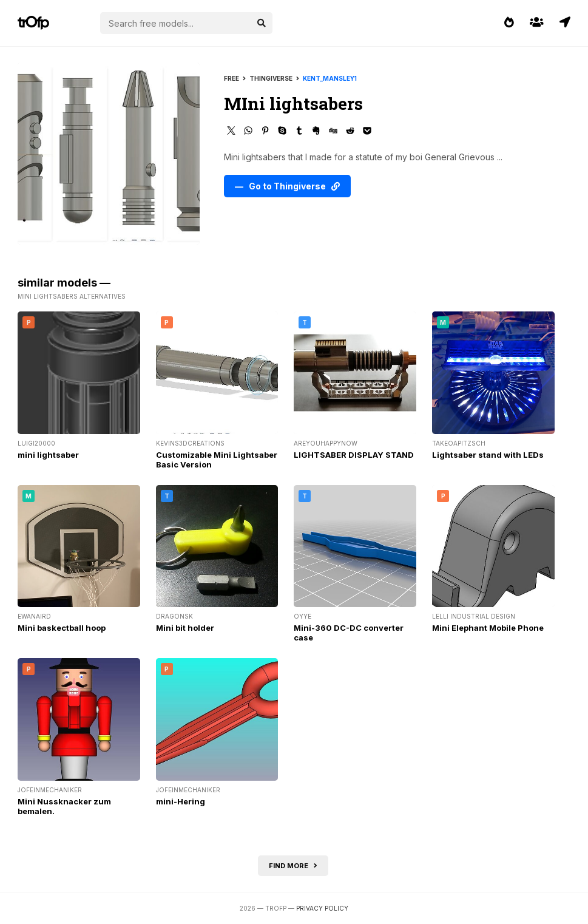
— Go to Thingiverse (287, 186)
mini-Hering (181, 801)
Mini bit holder (185, 628)
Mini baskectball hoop (62, 628)
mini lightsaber (48, 455)
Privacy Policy (322, 908)
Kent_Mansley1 (330, 78)
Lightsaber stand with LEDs (488, 455)
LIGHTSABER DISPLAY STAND (354, 455)
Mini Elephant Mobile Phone (488, 628)
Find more (293, 866)
